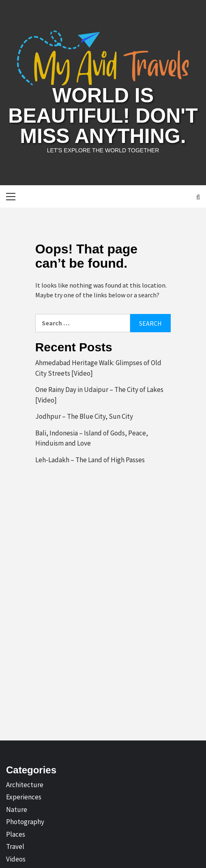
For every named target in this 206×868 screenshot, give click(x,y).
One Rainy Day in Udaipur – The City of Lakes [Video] (99, 395)
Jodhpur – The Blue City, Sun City (84, 416)
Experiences (24, 797)
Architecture (25, 785)
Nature (17, 810)
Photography (25, 822)
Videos (16, 859)
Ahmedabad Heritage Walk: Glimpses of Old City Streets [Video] (98, 368)
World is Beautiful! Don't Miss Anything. (103, 116)
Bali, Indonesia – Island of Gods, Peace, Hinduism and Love (92, 438)
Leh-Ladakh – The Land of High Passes (90, 460)
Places (16, 834)
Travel (15, 846)
